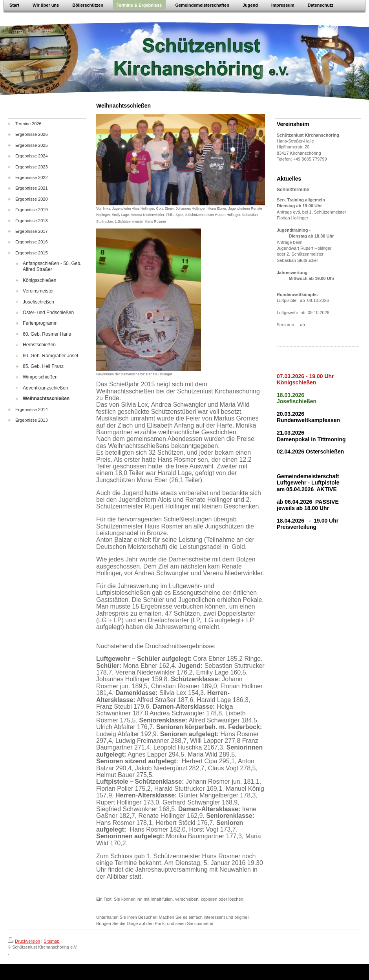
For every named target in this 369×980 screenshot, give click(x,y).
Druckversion (24, 941)
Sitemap (51, 941)
